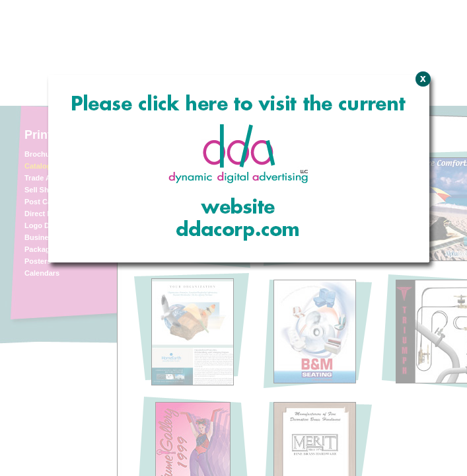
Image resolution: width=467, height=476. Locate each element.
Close (421, 149)
